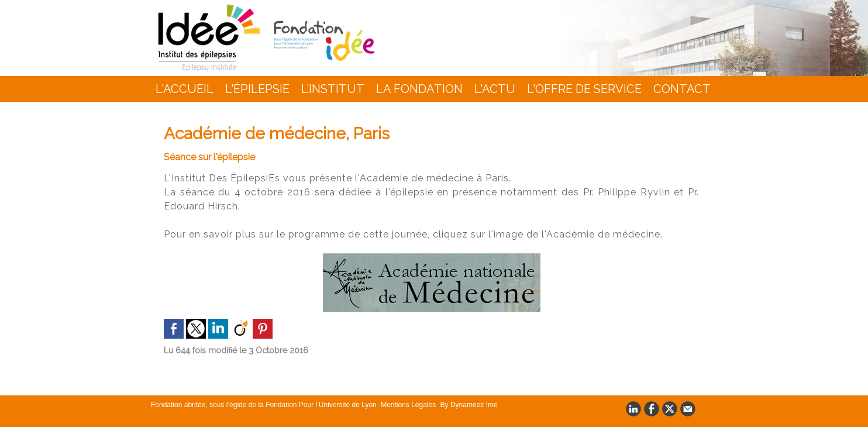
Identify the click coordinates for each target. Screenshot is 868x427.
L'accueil (185, 89)
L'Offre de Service (584, 89)
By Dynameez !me (469, 405)
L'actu (495, 89)
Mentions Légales (409, 405)
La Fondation (419, 89)
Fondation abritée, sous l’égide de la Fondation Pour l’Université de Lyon (265, 405)
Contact (682, 89)
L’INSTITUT (333, 89)
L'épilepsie (257, 89)
